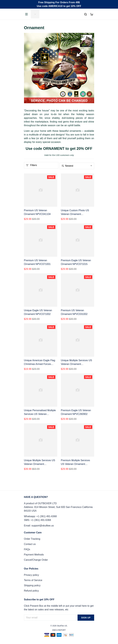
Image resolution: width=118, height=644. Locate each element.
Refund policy (31, 591)
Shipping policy (32, 585)
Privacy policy (32, 575)
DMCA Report (59, 630)
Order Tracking (32, 539)
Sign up (86, 618)
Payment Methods (34, 555)
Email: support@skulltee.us (39, 526)
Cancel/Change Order (36, 560)
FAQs (27, 549)
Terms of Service (33, 580)
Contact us (30, 544)
